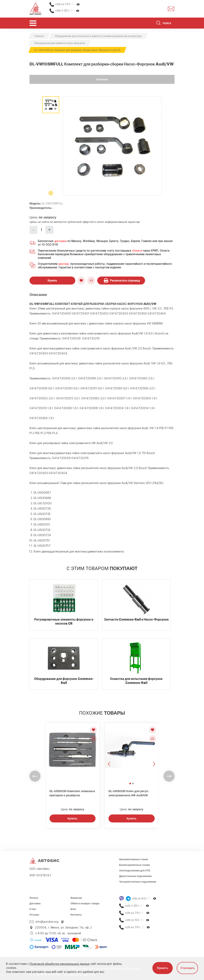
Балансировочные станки (134, 865)
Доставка (35, 904)
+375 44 (68, 4)
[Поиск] (165, 24)
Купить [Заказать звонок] (72, 818)
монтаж (63, 264)
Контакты (76, 915)
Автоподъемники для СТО (135, 871)
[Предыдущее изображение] (110, 752)
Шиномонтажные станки (134, 859)
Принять (162, 968)
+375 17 (67, 11)
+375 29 (144, 899)
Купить (52, 281)
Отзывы (34, 915)
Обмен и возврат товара (85, 904)
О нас (33, 909)
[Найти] (158, 24)
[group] (112, 146)
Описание (102, 79)
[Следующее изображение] (154, 752)
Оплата (137, 251)
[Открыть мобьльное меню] (33, 23)
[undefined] (35, 776)
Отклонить (188, 968)
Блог (73, 909)
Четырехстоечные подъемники (138, 882)
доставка (60, 241)
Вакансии (76, 898)
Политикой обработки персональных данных (60, 964)
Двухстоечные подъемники (135, 876)
